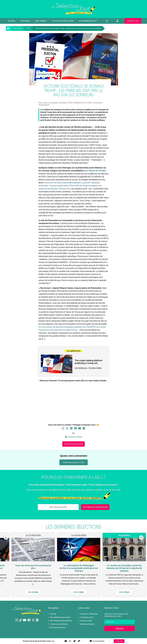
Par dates (25, 21)
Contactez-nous (86, 617)
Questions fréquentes (88, 614)
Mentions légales (86, 624)
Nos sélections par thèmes (60, 621)
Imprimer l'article (73, 437)
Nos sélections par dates (59, 617)
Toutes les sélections (63, 21)
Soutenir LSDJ (133, 21)
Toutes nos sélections (58, 624)
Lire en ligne (124, 592)
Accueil (12, 21)
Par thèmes (41, 21)
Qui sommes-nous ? (88, 21)
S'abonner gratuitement (73, 444)
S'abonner (119, 641)
